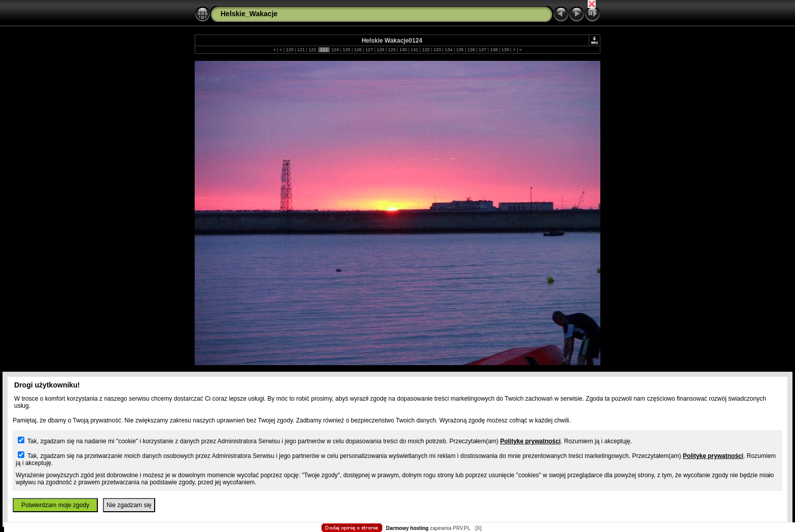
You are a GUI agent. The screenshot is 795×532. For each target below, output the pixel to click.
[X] (478, 528)
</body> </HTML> (397, 51)
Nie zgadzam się (129, 505)
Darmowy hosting (407, 528)
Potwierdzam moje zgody (55, 505)
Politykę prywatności (530, 441)
